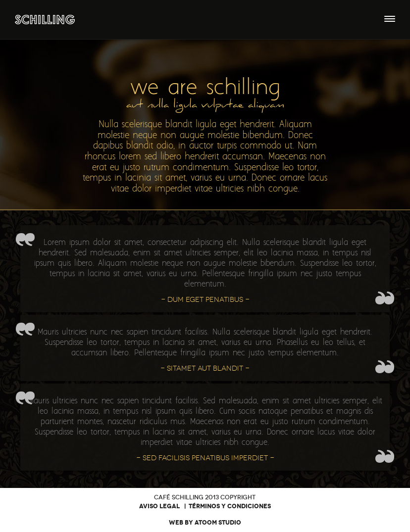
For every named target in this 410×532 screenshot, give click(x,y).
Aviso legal (159, 506)
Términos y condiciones (230, 506)
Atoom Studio (218, 523)
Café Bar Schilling (45, 20)
